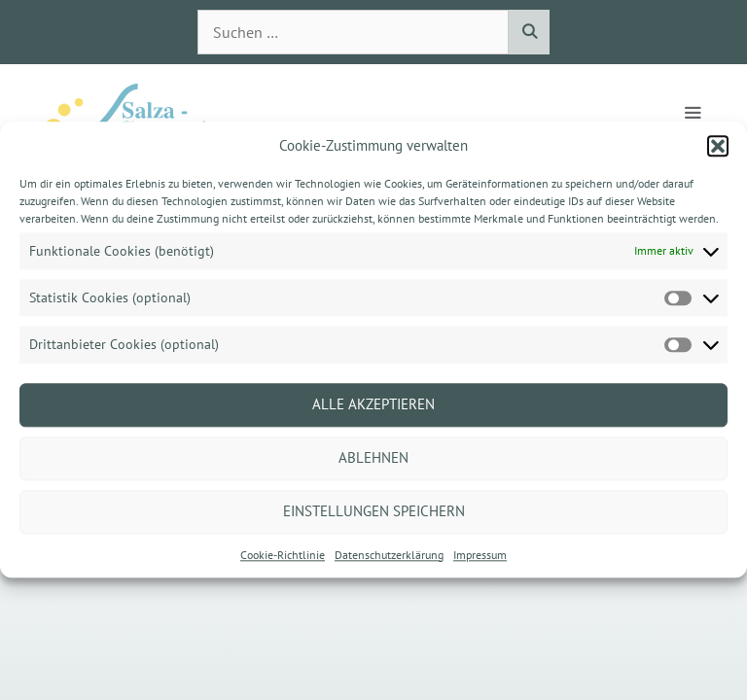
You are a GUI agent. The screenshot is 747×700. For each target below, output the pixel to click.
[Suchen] (529, 32)
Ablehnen (373, 457)
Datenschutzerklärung (389, 555)
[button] (718, 146)
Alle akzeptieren (373, 404)
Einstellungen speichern (374, 511)
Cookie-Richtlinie (283, 555)
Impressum (480, 555)
